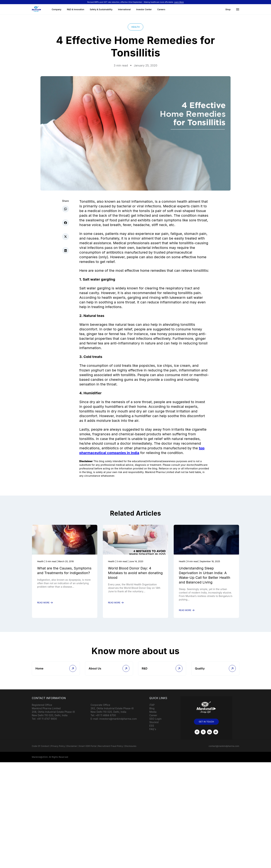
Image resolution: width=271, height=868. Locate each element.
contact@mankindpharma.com (224, 750)
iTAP (152, 709)
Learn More (179, 2)
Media (153, 716)
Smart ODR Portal (88, 750)
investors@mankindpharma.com (118, 723)
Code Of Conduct (41, 750)
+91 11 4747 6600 (47, 723)
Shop (228, 9)
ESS (152, 729)
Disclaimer (72, 750)
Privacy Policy (58, 750)
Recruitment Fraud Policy (110, 750)
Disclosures (131, 750)
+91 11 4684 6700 (106, 719)
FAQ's (153, 733)
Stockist (154, 726)
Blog (152, 712)
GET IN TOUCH (206, 725)
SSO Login (155, 723)
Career (153, 719)
